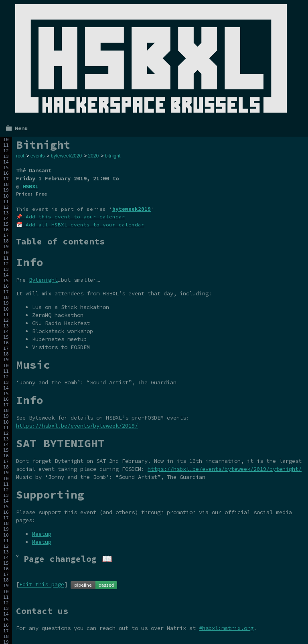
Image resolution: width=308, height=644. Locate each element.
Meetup (42, 534)
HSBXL (30, 186)
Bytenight (43, 280)
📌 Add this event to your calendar (71, 217)
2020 (93, 156)
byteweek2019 (132, 209)
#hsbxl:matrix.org (226, 628)
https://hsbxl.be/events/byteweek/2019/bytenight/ (225, 469)
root (20, 156)
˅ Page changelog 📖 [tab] (64, 559)
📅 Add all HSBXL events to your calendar (80, 225)
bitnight (113, 156)
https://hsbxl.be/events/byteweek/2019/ (77, 426)
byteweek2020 (66, 156)
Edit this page (42, 585)
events (37, 156)
